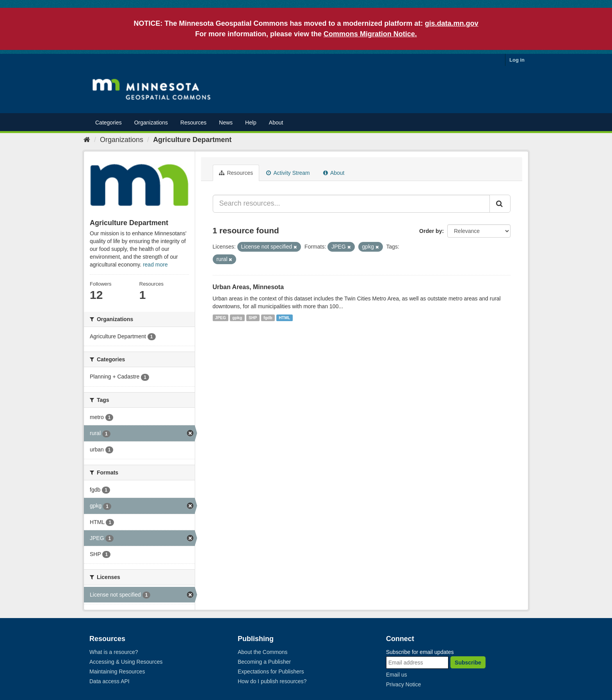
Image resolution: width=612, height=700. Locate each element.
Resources (193, 123)
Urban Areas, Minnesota (248, 287)
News (226, 123)
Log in (517, 60)
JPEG (221, 318)
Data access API (109, 681)
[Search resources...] (351, 204)
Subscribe (468, 663)
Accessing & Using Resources (126, 662)
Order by (431, 231)
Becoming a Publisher (264, 662)
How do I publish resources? (272, 681)
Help (251, 123)
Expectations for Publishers (271, 672)
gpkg (237, 318)
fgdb (268, 318)
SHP (253, 318)
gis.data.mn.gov (452, 23)
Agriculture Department (192, 140)
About (276, 123)
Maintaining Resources (117, 672)
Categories (109, 123)
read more (155, 265)
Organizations (151, 123)
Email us (397, 675)
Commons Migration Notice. (370, 34)
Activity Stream (288, 173)
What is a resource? (114, 652)
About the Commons (263, 652)
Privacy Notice (403, 684)
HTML (284, 318)
